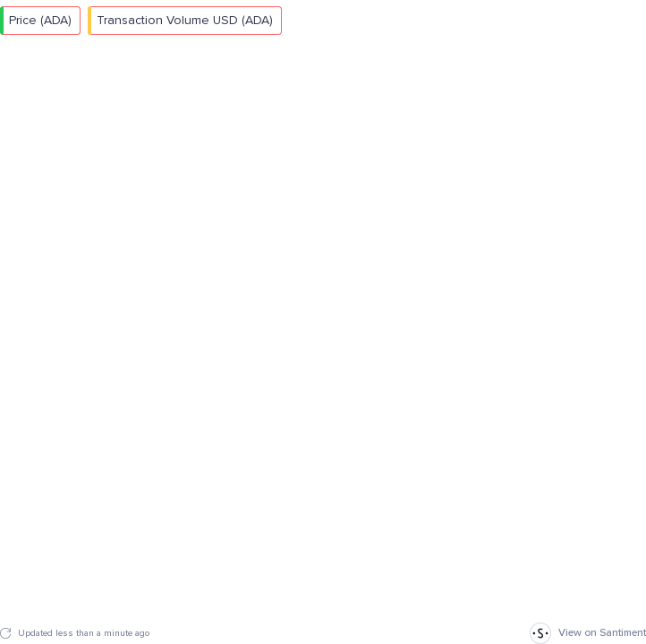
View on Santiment (588, 633)
